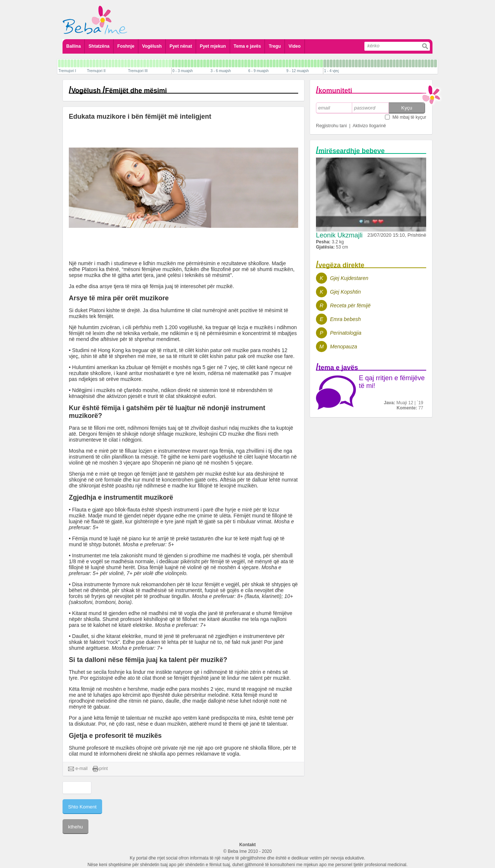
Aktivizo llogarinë (369, 126)
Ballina (73, 46)
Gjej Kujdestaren (349, 278)
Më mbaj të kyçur (409, 117)
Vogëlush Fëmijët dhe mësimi (119, 91)
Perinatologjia (346, 333)
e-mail (78, 769)
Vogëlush (152, 46)
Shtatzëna (99, 46)
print (100, 769)
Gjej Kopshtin (345, 292)
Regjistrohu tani (331, 126)
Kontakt (248, 845)
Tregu (275, 46)
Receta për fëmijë (350, 305)
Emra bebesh (345, 319)
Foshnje (126, 46)
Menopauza (344, 347)
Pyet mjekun (213, 46)
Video (294, 46)
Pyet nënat (181, 46)
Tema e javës (247, 46)
